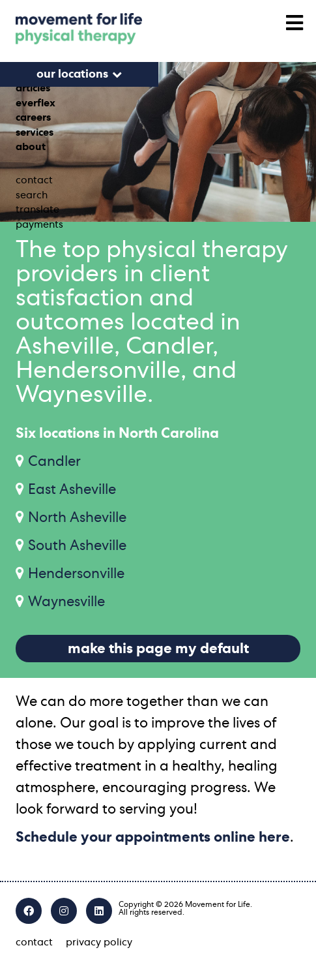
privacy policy (99, 942)
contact (34, 180)
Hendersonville (76, 574)
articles (33, 88)
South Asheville (77, 545)
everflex (36, 103)
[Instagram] (64, 911)
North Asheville (77, 517)
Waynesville (66, 602)
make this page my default (158, 649)
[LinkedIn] (99, 911)
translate (37, 209)
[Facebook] (29, 911)
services (35, 132)
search (32, 195)
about (31, 147)
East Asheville (72, 489)
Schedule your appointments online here (153, 837)
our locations (72, 74)
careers (33, 117)
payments (39, 224)
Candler (54, 461)
